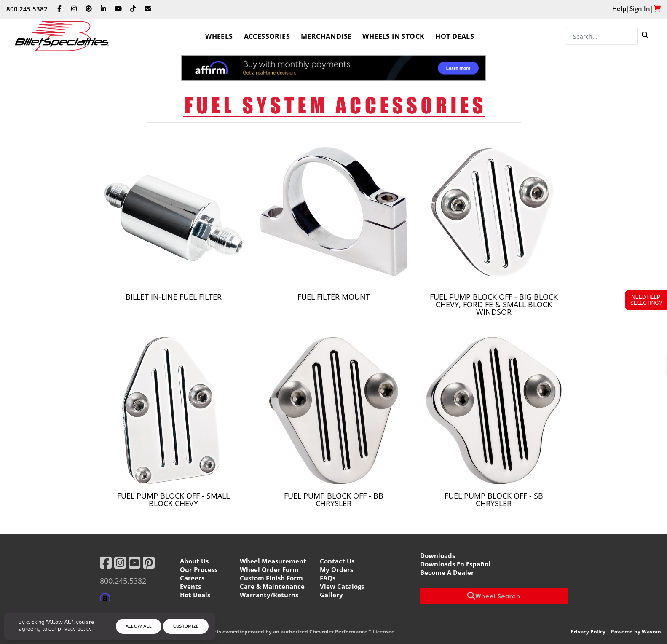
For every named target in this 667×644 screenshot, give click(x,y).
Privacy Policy (588, 632)
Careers (192, 578)
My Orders (336, 569)
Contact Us (337, 561)
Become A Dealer (447, 572)
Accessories (267, 36)
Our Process (199, 569)
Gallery (331, 595)
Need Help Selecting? (646, 300)
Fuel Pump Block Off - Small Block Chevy (173, 499)
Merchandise (326, 36)
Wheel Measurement (273, 561)
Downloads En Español (455, 564)
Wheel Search (494, 596)
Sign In (640, 8)
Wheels (219, 36)
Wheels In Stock (393, 36)
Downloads (438, 555)
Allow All (139, 626)
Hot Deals (455, 36)
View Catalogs (342, 586)
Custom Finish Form (271, 578)
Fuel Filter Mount (334, 297)
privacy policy (75, 629)
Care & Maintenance (272, 586)
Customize (186, 626)
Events (190, 586)
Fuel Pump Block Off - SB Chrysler (494, 499)
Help (619, 8)
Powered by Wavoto (636, 632)
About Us (194, 561)
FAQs (328, 578)
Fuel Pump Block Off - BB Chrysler (334, 499)
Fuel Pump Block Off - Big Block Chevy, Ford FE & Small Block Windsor (494, 304)
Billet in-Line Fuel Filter (174, 297)
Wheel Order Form (269, 569)
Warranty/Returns (269, 595)
